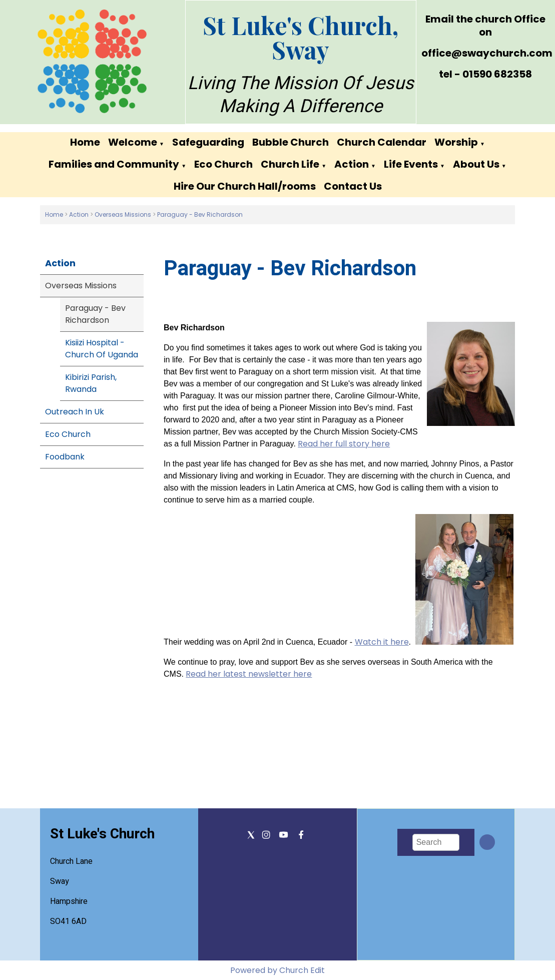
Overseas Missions (123, 214)
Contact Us (353, 186)
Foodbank (65, 457)
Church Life (290, 164)
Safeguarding (208, 142)
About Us (476, 164)
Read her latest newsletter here (249, 674)
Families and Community (114, 164)
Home (85, 142)
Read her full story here (344, 444)
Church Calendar (382, 142)
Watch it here (382, 642)
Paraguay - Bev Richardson (200, 214)
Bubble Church (291, 142)
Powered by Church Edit (278, 970)
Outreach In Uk (75, 412)
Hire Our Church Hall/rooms (245, 186)
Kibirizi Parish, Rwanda (91, 383)
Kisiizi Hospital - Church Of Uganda (102, 349)
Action (352, 164)
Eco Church (223, 164)
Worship (456, 142)
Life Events (411, 164)
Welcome (133, 142)
